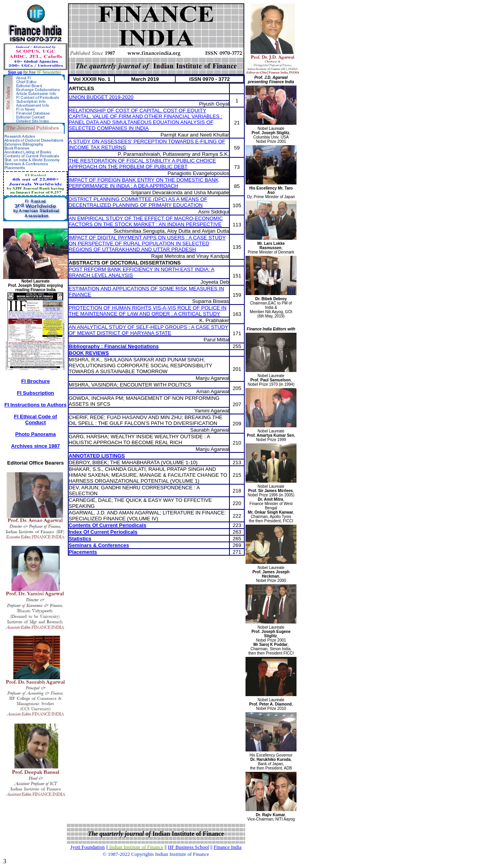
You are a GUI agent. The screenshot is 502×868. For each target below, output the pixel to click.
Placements (83, 552)
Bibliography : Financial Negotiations (114, 346)
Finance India (228, 847)
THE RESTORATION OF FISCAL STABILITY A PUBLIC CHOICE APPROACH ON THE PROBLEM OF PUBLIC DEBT (142, 164)
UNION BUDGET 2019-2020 (101, 97)
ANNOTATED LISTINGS (97, 456)
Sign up (15, 72)
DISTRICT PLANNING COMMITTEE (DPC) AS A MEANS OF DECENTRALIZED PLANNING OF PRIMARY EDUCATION (138, 202)
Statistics (80, 539)
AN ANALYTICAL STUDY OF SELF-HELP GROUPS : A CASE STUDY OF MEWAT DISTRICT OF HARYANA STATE (148, 330)
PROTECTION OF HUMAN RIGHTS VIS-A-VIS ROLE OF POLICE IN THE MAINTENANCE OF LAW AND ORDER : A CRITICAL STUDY (147, 311)
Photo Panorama (35, 434)
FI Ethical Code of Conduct (36, 419)
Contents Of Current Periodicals (107, 525)
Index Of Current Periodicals (103, 532)
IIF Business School (188, 847)
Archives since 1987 (35, 446)
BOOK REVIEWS (89, 353)
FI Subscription (35, 393)
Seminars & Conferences (99, 545)
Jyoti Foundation (87, 847)
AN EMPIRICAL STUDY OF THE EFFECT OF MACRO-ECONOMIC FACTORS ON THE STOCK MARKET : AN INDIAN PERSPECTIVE (146, 221)
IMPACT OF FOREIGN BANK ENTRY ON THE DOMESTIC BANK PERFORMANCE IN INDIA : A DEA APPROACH (144, 183)
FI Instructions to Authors (35, 405)
